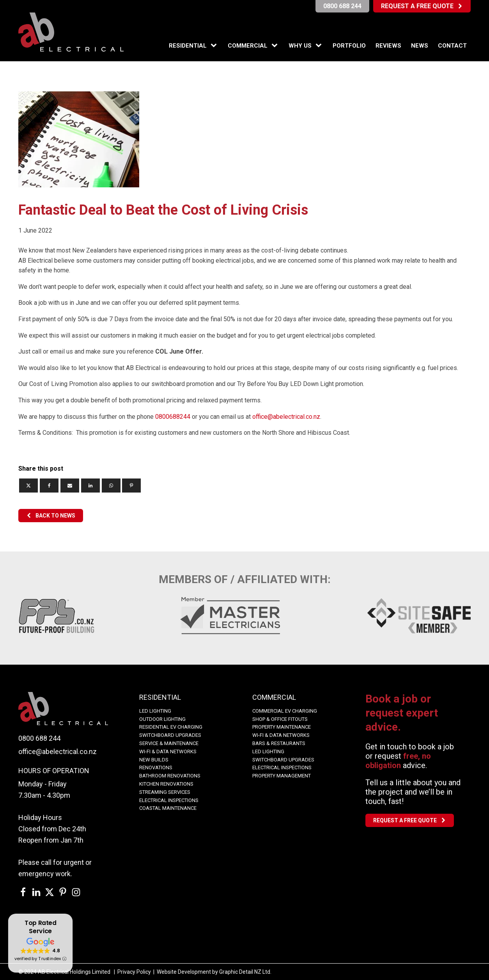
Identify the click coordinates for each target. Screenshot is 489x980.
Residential (188, 46)
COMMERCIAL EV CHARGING (285, 711)
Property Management (282, 776)
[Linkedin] (90, 486)
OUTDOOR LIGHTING (162, 719)
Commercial (248, 46)
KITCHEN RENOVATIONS (166, 784)
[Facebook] (49, 486)
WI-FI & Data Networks (168, 751)
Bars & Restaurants (279, 743)
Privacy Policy (134, 972)
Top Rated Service (40, 927)
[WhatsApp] (111, 486)
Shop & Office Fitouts (280, 719)
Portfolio (349, 46)
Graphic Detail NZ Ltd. (245, 972)
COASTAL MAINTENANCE (168, 808)
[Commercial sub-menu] (276, 46)
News (420, 46)
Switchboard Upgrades (170, 735)
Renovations (156, 767)
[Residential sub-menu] (215, 46)
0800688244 (173, 417)
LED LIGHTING (155, 711)
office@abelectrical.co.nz (286, 417)
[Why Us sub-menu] (320, 46)
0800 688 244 (39, 738)
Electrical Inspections (169, 800)
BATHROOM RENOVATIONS (170, 776)
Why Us (300, 46)
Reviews (388, 46)
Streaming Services (165, 792)
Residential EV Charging (171, 727)
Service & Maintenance (169, 743)
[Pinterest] (131, 486)
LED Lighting (268, 751)
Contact (452, 46)
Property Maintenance (282, 727)
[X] (28, 486)
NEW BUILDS (154, 760)
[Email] (70, 486)
